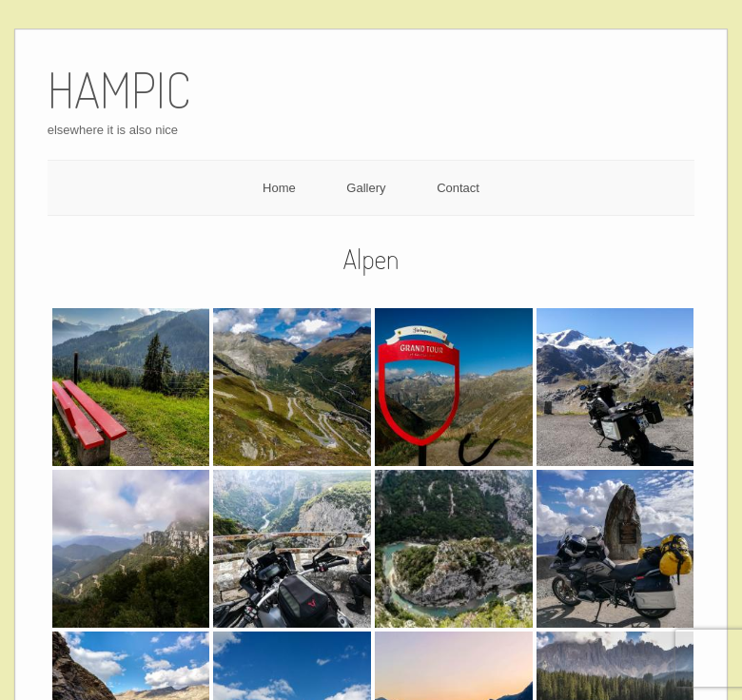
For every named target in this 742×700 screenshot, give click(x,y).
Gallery (366, 188)
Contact (458, 188)
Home (279, 188)
